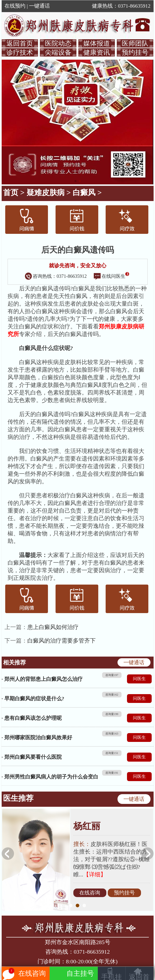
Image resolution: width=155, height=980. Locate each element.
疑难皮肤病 (46, 192)
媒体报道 (97, 43)
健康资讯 (97, 52)
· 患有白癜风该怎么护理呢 (32, 718)
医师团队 (135, 43)
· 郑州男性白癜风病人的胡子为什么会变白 (50, 777)
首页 (11, 192)
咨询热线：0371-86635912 (56, 276)
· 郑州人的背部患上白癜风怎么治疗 (42, 679)
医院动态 (58, 43)
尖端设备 (58, 52)
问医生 (139, 679)
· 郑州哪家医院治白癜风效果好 (37, 737)
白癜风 (84, 192)
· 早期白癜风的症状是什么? (33, 699)
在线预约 (15, 6)
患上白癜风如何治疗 (53, 627)
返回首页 (20, 43)
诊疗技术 (20, 52)
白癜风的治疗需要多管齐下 (61, 641)
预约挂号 (135, 52)
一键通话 (39, 6)
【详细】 (95, 874)
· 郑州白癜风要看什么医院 (32, 757)
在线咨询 (90, 893)
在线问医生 (112, 276)
